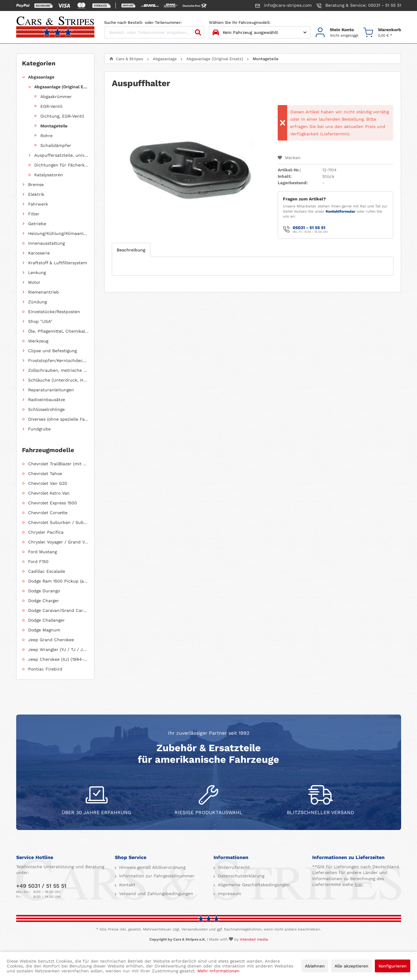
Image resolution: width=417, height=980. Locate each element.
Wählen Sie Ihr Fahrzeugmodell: (240, 22)
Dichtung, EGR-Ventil (62, 116)
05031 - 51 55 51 (309, 228)
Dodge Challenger (46, 620)
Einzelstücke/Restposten (54, 312)
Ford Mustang (42, 552)
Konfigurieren (393, 966)
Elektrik (36, 194)
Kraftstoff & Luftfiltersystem (58, 263)
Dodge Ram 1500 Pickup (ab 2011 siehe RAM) (58, 581)
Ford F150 (38, 561)
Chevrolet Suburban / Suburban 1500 (58, 522)
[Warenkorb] (382, 33)
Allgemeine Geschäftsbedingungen (253, 885)
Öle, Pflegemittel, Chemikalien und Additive (58, 331)
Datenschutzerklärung (240, 876)
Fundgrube (39, 429)
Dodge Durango (44, 591)
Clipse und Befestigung (52, 351)
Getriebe (37, 224)
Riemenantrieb (44, 292)
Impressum (229, 894)
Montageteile (54, 126)
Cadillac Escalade (47, 571)
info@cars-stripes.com (283, 5)
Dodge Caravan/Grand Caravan (58, 610)
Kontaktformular (340, 211)
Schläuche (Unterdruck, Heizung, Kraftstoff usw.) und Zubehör (58, 380)
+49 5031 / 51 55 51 (41, 886)
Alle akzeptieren (351, 966)
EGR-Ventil (51, 106)
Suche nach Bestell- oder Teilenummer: (143, 22)
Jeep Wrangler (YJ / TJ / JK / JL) (58, 649)
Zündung (37, 302)
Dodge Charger (44, 601)
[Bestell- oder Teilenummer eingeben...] (154, 32)
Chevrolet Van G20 (48, 483)
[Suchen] (198, 32)
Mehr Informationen (218, 971)
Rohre (46, 136)
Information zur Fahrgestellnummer (156, 876)
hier (359, 884)
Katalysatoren (49, 175)
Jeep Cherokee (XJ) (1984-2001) (58, 659)
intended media (254, 939)
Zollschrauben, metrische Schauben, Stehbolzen (58, 370)
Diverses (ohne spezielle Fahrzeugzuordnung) (58, 419)
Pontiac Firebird (45, 669)
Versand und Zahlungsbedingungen (155, 894)
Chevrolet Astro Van (49, 493)
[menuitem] (337, 33)
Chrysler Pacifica (46, 532)
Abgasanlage (41, 77)
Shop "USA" (40, 321)
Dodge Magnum (44, 630)
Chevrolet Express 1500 (53, 503)
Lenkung (37, 272)
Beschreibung (131, 250)
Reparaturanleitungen (51, 390)
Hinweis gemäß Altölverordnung (152, 867)
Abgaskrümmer (56, 97)
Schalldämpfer (56, 145)
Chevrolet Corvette (48, 513)
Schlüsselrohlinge (46, 409)
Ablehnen (315, 966)
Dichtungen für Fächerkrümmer (61, 165)
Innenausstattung (46, 243)
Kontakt (126, 885)
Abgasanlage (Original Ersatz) (61, 87)
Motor (34, 282)
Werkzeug (38, 341)
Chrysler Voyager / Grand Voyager (58, 542)
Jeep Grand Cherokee (51, 640)
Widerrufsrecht (233, 867)
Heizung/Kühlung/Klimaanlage (58, 233)
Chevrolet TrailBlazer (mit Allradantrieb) (58, 464)
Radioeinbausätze (47, 400)
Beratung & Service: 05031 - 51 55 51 (359, 5)
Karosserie (39, 253)
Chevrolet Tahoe (45, 474)
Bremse (36, 185)
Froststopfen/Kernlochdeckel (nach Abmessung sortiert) (58, 360)
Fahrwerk (38, 204)
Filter (34, 214)
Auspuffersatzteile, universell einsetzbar (61, 155)
